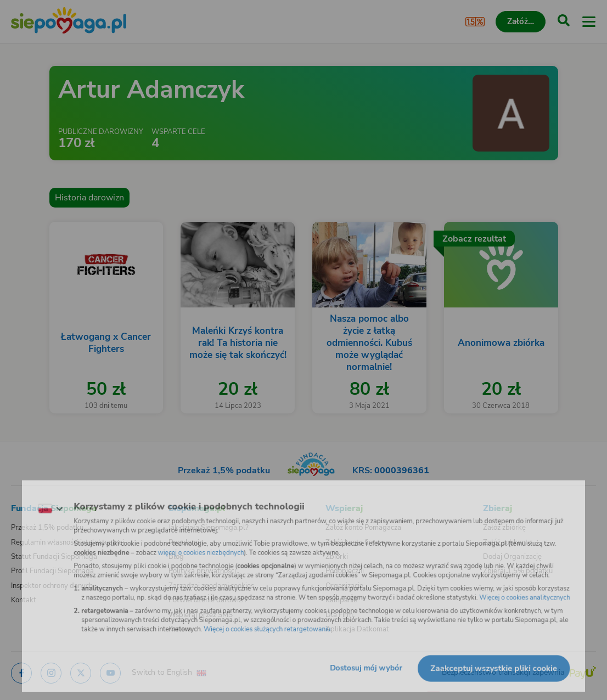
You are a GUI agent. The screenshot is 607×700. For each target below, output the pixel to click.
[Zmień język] (31, 503)
